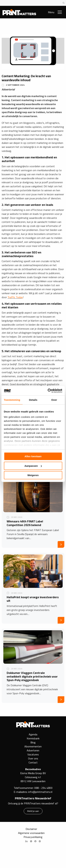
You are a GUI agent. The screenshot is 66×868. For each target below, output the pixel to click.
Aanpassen (33, 466)
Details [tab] (33, 400)
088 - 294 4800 (43, 788)
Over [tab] (54, 400)
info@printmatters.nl (40, 792)
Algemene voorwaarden (31, 833)
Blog (33, 742)
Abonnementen (33, 746)
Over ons (33, 758)
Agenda (33, 734)
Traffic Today (15, 297)
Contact (33, 762)
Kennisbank (33, 738)
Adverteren (33, 750)
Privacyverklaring (33, 837)
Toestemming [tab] (12, 400)
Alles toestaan (33, 456)
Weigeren (33, 475)
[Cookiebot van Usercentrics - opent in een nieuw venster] (48, 391)
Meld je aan (33, 811)
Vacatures (33, 754)
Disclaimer (31, 829)
